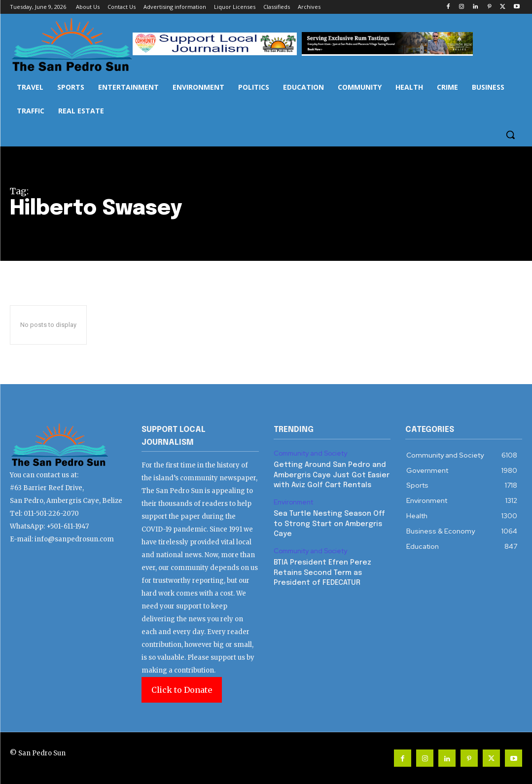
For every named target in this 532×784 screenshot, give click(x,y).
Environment (293, 500)
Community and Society (310, 453)
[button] (510, 135)
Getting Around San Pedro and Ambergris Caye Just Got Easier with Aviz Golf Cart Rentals (329, 474)
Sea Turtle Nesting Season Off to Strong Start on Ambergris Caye (328, 521)
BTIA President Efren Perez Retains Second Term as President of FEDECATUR (320, 568)
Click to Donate (182, 690)
